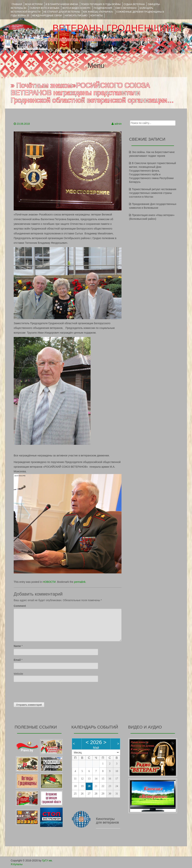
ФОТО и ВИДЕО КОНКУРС (76, 8)
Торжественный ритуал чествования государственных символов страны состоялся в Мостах (153, 193)
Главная (17, 4)
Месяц (78, 752)
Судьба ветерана (134, 4)
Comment (20, 606)
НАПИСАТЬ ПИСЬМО (76, 16)
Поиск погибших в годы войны (101, 4)
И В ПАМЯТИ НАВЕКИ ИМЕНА (62, 4)
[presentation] (42, 691)
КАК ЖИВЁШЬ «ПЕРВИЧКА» (98, 12)
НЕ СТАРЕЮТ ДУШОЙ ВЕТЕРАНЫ (62, 12)
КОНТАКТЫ (96, 16)
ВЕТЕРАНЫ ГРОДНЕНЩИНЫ (117, 28)
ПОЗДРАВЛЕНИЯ (103, 8)
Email (17, 660)
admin (118, 124)
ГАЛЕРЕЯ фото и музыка (44, 8)
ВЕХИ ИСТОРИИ (34, 4)
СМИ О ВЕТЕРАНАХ (126, 8)
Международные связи (47, 16)
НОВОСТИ (49, 582)
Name (17, 646)
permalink (80, 582)
